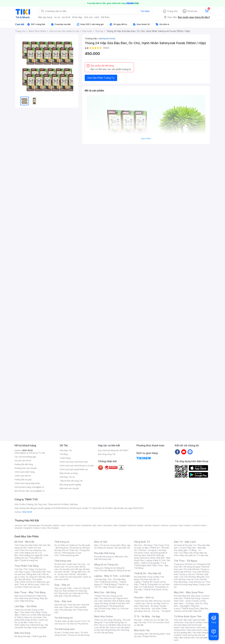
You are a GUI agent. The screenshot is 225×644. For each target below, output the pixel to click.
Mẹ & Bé (151, 555)
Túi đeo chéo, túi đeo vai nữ (67, 621)
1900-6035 (27, 450)
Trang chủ (172, 11)
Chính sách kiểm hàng (25, 472)
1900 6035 (27, 512)
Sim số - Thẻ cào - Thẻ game (157, 611)
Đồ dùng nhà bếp (22, 636)
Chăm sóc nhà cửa (32, 587)
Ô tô (150, 622)
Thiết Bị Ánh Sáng (192, 598)
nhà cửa (88, 17)
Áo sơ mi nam (72, 567)
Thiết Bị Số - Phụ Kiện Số (148, 573)
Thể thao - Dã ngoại (147, 550)
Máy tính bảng (27, 601)
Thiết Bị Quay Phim (190, 608)
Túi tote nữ (71, 624)
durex (78, 525)
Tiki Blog (64, 454)
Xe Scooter (158, 622)
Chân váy (74, 550)
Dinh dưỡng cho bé (29, 553)
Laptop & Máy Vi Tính (155, 560)
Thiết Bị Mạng (110, 584)
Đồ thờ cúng (105, 608)
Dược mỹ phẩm (40, 627)
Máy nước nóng (191, 553)
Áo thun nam (60, 564)
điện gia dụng (45, 17)
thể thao (105, 17)
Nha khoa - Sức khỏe (151, 608)
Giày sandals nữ (70, 591)
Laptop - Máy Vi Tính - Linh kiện (112, 576)
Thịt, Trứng (29, 569)
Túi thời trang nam (64, 629)
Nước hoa (25, 625)
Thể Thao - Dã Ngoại (186, 561)
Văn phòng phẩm (157, 634)
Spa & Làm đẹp (153, 603)
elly (94, 525)
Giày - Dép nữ (62, 585)
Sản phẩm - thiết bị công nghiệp (152, 562)
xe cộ (57, 17)
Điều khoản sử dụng (69, 473)
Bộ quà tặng (107, 633)
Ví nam (57, 633)
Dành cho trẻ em (28, 582)
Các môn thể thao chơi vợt (192, 578)
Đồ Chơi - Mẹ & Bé (24, 542)
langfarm (28, 528)
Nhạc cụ (116, 608)
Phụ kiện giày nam (68, 610)
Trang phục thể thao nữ (184, 564)
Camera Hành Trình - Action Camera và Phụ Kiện (191, 601)
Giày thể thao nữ (197, 582)
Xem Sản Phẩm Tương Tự (101, 78)
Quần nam (72, 564)
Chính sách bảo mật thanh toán (74, 462)
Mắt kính (119, 557)
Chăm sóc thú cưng (103, 620)
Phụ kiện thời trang (105, 553)
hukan (37, 528)
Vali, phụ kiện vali (122, 548)
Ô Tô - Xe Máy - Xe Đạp (147, 616)
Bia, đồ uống (25, 579)
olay (181, 525)
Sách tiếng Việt (141, 634)
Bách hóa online (148, 558)
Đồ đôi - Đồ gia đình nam (75, 572)
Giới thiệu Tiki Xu (67, 477)
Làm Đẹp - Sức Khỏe (26, 606)
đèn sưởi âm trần (187, 638)
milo (100, 525)
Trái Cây (18, 569)
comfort (196, 525)
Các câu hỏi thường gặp (25, 457)
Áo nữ (57, 545)
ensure (70, 525)
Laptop (120, 587)
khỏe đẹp (77, 17)
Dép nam (69, 607)
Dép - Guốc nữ (74, 588)
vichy (44, 528)
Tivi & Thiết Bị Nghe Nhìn (150, 564)
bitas (204, 525)
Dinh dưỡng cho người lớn (31, 555)
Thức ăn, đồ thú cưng (29, 584)
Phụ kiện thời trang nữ (104, 557)
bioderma (87, 525)
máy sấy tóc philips (194, 622)
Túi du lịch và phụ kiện (110, 545)
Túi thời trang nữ (63, 618)
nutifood (132, 525)
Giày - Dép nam (63, 601)
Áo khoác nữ (76, 548)
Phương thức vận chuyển (26, 468)
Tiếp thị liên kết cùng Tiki (71, 481)
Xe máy (143, 622)
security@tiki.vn (37, 491)
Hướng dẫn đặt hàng (24, 464)
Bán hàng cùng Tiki (107, 454)
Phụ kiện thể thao (192, 569)
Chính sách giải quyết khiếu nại (74, 469)
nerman (148, 525)
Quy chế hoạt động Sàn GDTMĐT (113, 450)
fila (49, 528)
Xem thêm (146, 138)
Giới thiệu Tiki (66, 450)
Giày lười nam (60, 605)
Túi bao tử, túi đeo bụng (79, 635)
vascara (18, 525)
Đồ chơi (43, 545)
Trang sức (99, 568)
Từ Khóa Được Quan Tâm (188, 616)
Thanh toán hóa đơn (143, 601)
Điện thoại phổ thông (29, 598)
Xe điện (161, 620)
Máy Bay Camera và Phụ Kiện (191, 610)
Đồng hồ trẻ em (124, 571)
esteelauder (34, 525)
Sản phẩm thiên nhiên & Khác (31, 619)
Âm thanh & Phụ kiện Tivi (185, 545)
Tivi (181, 553)
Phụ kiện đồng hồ (108, 571)
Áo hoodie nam (67, 569)
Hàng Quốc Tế (142, 542)
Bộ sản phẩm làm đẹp (31, 626)
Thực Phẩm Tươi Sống (26, 566)
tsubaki (55, 528)
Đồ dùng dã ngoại (192, 567)
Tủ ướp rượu (203, 555)
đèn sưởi (188, 620)
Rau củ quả (25, 572)
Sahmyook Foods (107, 38)
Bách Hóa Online (103, 616)
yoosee (173, 525)
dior (25, 525)
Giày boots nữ (65, 593)
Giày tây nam (74, 605)
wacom (156, 525)
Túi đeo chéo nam (70, 633)
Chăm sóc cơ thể (28, 615)
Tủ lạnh (183, 548)
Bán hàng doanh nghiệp (70, 485)
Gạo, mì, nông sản (29, 577)
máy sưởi (178, 620)
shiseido (19, 528)
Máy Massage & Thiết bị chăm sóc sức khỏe (33, 616)
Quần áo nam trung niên (71, 577)
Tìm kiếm (145, 11)
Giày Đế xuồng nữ (72, 596)
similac (187, 525)
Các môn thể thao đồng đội (192, 577)
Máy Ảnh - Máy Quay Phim (189, 592)
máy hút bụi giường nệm (191, 631)
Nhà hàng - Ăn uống (149, 606)
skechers (108, 525)
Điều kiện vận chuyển (69, 488)
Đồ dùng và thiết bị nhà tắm (113, 603)
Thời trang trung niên (69, 555)
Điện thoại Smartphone (25, 596)
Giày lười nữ (78, 593)
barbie (56, 525)
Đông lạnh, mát (34, 574)
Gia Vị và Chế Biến (108, 625)
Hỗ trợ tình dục (37, 625)
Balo (96, 545)
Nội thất (108, 601)
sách (97, 17)
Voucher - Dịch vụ (144, 597)
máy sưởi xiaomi (194, 630)
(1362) (106, 48)
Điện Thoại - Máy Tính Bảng (30, 592)
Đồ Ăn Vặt (104, 627)
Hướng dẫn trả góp (23, 480)
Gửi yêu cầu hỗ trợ (23, 461)
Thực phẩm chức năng (30, 612)
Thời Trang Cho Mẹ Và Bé (26, 545)
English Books (150, 636)
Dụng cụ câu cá (187, 574)
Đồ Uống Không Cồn (111, 630)
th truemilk (46, 525)
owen (63, 525)
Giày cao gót (60, 588)
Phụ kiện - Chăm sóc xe (145, 620)
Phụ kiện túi (83, 624)
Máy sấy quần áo (188, 555)
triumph (123, 525)
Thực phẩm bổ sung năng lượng (192, 583)
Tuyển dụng (65, 458)
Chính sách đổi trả (23, 476)
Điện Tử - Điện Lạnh (185, 542)
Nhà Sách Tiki (142, 630)
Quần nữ (74, 545)
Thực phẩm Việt (38, 572)
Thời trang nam (63, 561)
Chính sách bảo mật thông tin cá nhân (77, 466)
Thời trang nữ (62, 542)
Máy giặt (183, 550)
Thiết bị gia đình (39, 636)
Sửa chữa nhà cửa (107, 598)
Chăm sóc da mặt (23, 610)
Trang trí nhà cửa (102, 596)
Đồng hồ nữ (110, 568)
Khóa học (158, 601)
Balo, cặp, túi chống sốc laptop (113, 546)
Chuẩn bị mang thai (29, 560)
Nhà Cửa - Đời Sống (105, 592)
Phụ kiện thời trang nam (111, 558)
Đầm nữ (65, 545)
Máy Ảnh (198, 611)
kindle (140, 525)
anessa (165, 525)
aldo (116, 525)
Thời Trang (159, 545)
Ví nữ (83, 621)
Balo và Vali (101, 542)
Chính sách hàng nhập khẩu (27, 483)
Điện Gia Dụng (22, 633)
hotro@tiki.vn (38, 487)
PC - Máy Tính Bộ (107, 587)
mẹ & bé (66, 17)
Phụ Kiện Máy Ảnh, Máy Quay (187, 596)
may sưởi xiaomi (188, 627)
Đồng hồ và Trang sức (106, 564)
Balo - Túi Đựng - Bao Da (191, 603)
